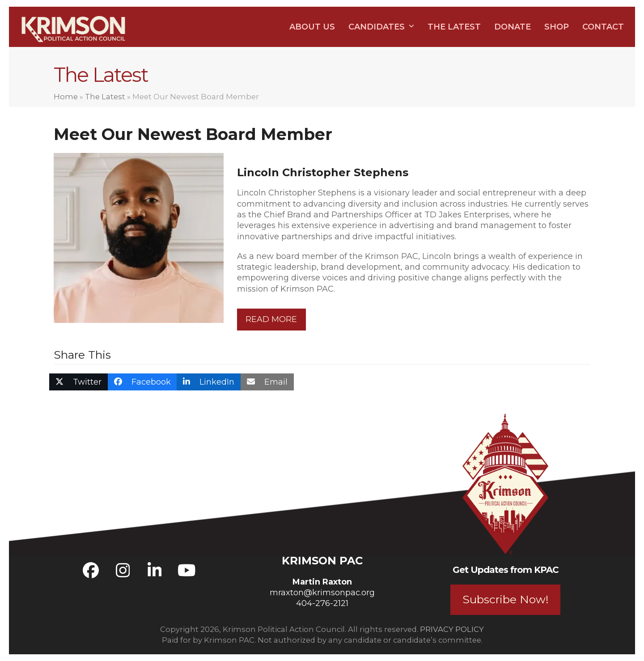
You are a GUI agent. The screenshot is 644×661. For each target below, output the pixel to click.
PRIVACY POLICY (452, 629)
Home (66, 97)
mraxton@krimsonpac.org (322, 593)
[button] (78, 382)
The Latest (105, 97)
